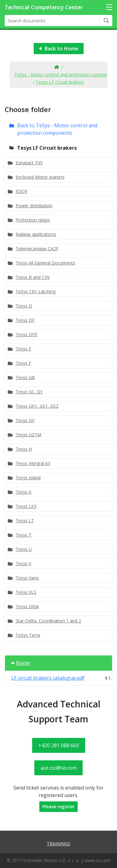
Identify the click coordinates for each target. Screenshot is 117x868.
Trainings (58, 844)
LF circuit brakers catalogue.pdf (48, 678)
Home (56, 67)
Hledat (106, 21)
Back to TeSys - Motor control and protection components (57, 129)
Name (21, 663)
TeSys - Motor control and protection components (66, 75)
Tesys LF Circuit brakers (60, 82)
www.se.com (97, 860)
